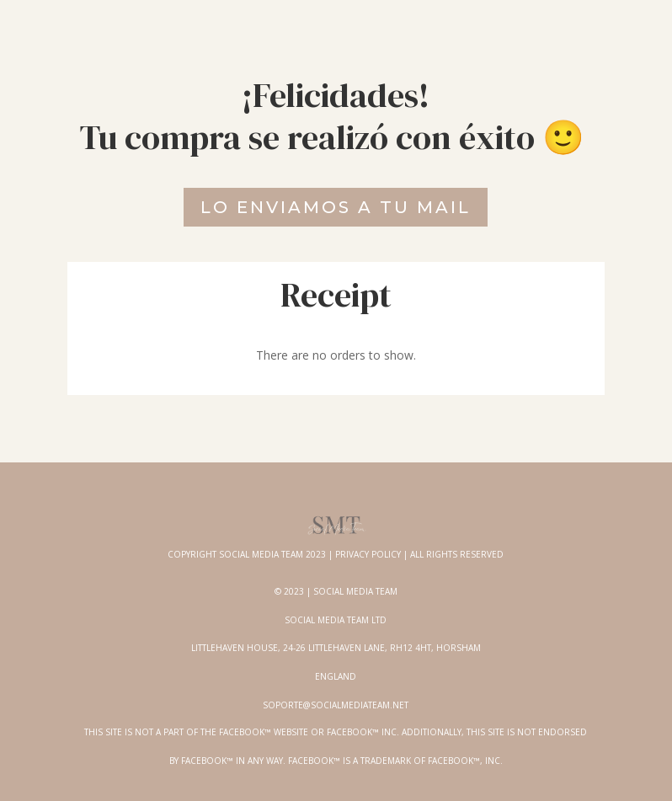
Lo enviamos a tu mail (336, 207)
